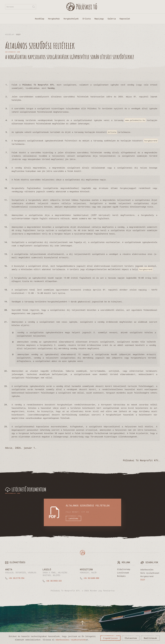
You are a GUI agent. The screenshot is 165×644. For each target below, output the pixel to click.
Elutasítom (131, 638)
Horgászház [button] (54, 19)
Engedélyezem (110, 638)
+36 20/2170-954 (16, 578)
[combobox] (21, 7)
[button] (82, 623)
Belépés (121, 576)
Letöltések (123, 573)
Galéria (112, 19)
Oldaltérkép (124, 569)
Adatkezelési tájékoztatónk (71, 640)
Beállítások (150, 638)
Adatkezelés (147, 570)
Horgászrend (147, 576)
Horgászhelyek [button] (71, 19)
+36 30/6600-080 (91, 578)
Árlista (87, 19)
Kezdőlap (40, 19)
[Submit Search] (34, 7)
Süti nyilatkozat (150, 573)
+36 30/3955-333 (54, 581)
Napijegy (99, 19)
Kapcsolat (125, 19)
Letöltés (73, 518)
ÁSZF (143, 580)
